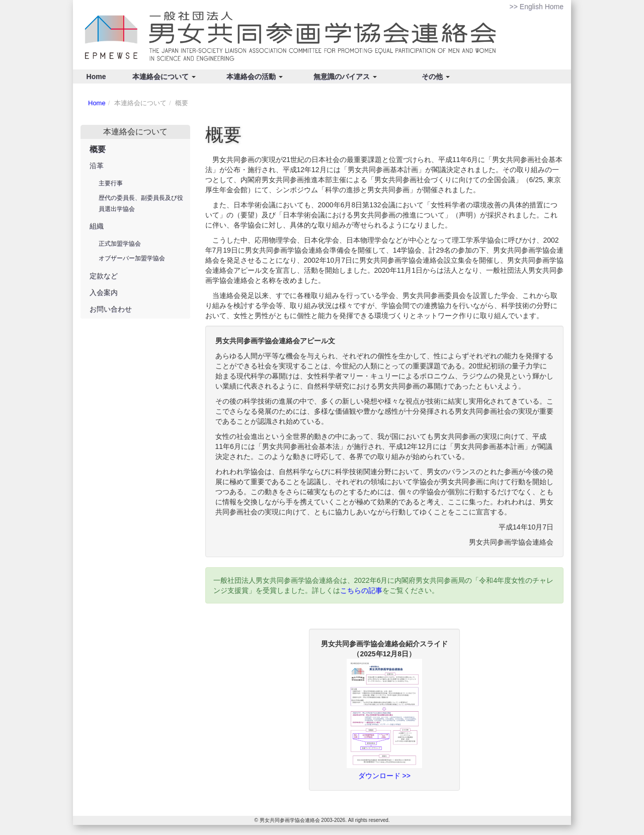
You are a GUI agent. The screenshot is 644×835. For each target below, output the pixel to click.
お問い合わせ (111, 309)
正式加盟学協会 (120, 244)
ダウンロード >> (384, 776)
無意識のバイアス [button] (345, 77)
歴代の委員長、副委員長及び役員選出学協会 (141, 203)
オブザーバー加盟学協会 (132, 258)
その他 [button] (436, 77)
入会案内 (104, 292)
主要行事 (111, 183)
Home (96, 77)
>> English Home (537, 7)
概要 (98, 149)
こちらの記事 (361, 590)
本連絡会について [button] (164, 77)
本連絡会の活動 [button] (255, 77)
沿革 (97, 166)
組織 (97, 226)
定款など (104, 276)
